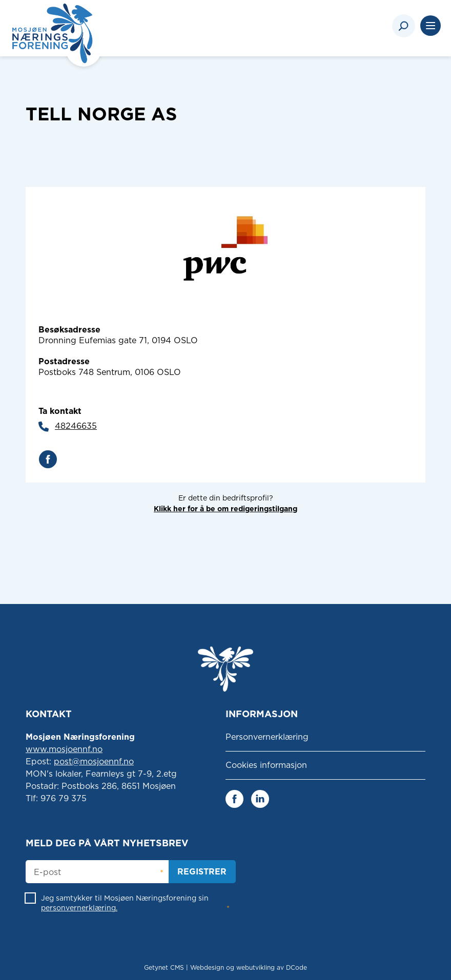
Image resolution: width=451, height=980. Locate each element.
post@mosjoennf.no (94, 762)
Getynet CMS (164, 967)
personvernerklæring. (79, 908)
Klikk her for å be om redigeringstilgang (225, 509)
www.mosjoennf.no (64, 749)
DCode (296, 967)
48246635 (76, 426)
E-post (47, 872)
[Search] (404, 26)
